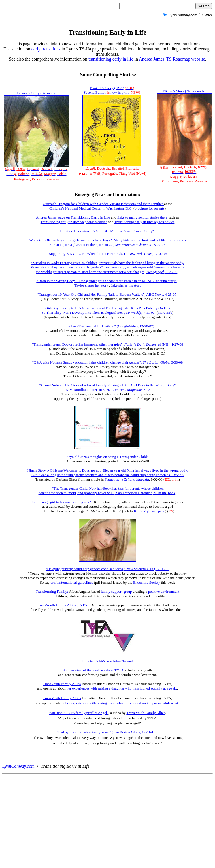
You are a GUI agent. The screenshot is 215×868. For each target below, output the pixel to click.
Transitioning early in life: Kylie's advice (144, 222)
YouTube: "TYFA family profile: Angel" (79, 713)
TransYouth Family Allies (62, 684)
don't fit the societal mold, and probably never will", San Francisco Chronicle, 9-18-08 (103, 493)
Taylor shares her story (91, 285)
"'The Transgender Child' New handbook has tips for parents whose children (107, 488)
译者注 (21, 169)
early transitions (46, 49)
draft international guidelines (72, 582)
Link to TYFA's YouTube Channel (108, 661)
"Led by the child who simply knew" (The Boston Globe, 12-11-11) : (107, 732)
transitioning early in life (111, 59)
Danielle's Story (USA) (107, 88)
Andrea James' (152, 59)
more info (165, 313)
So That (48, 313)
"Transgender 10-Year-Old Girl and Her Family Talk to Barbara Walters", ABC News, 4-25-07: (107, 294)
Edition (101, 92)
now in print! (120, 92)
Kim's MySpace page (149, 511)
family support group (116, 591)
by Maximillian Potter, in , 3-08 (108, 390)
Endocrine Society (147, 582)
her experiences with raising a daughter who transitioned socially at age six (122, 688)
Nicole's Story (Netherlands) (184, 91)
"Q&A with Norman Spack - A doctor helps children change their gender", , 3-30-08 (108, 362)
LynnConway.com (18, 766)
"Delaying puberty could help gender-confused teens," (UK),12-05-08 (107, 569)
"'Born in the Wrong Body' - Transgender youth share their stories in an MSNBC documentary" (106, 281)
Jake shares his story (126, 285)
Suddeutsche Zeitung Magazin (127, 479)
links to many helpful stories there (142, 217)
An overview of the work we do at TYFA (93, 670)
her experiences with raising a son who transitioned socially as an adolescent (122, 703)
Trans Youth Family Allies (146, 713)
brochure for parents (149, 208)
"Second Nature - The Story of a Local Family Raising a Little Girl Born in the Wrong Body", (107, 385)
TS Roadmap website (186, 59)
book (172, 493)
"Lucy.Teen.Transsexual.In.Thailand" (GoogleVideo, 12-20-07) (107, 326)
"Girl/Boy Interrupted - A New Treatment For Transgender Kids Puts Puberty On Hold (107, 308)
